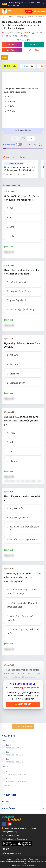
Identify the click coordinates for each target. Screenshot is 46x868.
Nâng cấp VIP (23, 704)
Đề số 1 (4, 58)
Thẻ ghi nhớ (10, 66)
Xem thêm (7, 786)
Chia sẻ (12, 45)
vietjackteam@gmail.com (17, 839)
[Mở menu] (10, 11)
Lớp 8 (4, 17)
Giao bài (12, 50)
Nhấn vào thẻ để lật (23, 130)
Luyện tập (28, 66)
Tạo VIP (29, 11)
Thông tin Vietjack (11, 853)
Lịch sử (11, 17)
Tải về (34, 45)
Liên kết (6, 849)
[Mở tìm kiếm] (22, 11)
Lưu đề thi (34, 50)
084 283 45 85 (13, 835)
